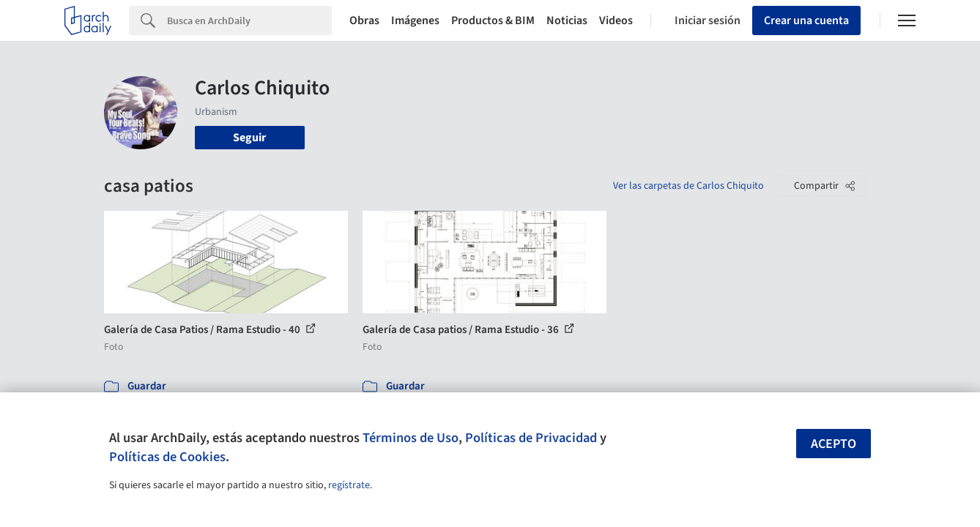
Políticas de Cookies (167, 457)
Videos (616, 20)
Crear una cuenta (806, 20)
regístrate (349, 485)
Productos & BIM (493, 20)
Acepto (834, 444)
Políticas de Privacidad (531, 438)
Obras (364, 20)
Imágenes (415, 20)
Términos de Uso (411, 438)
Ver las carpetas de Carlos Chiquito (688, 186)
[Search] (249, 20)
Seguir (249, 138)
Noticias (567, 20)
